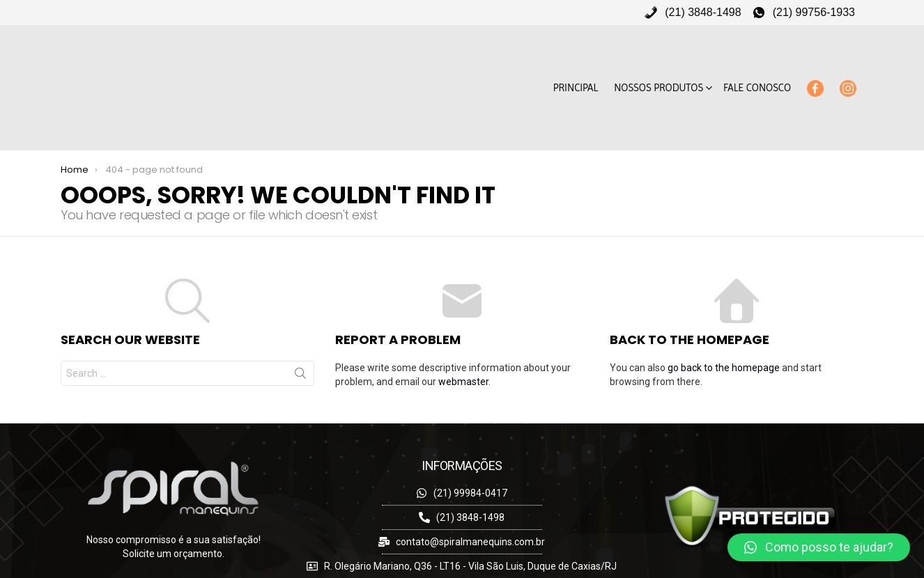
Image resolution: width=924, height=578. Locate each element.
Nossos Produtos (659, 82)
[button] (819, 547)
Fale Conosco (757, 72)
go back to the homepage (724, 336)
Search (300, 345)
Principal (576, 72)
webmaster (463, 350)
